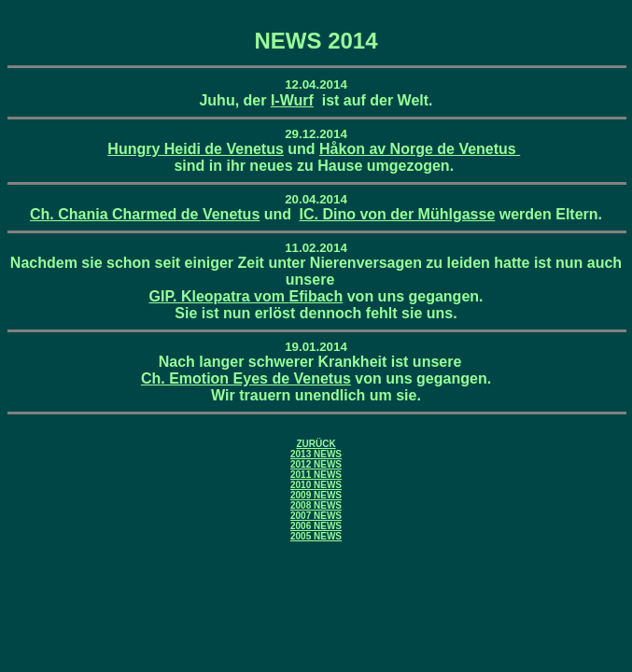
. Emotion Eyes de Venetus (246, 378)
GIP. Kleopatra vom (246, 296)
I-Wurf (292, 100)
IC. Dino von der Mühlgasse (398, 214)
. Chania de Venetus (145, 214)
